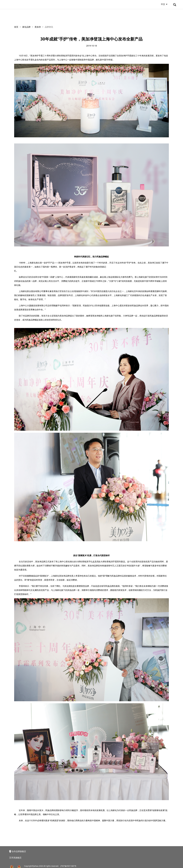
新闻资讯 (68, 15)
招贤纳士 (140, 15)
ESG (118, 15)
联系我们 (165, 15)
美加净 (38, 27)
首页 (16, 27)
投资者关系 (94, 15)
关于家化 (18, 15)
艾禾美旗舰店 (15, 858)
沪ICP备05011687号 (68, 866)
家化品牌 (43, 15)
